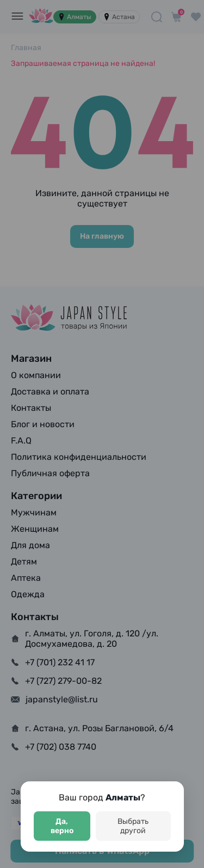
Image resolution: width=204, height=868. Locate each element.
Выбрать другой (133, 826)
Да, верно (62, 826)
